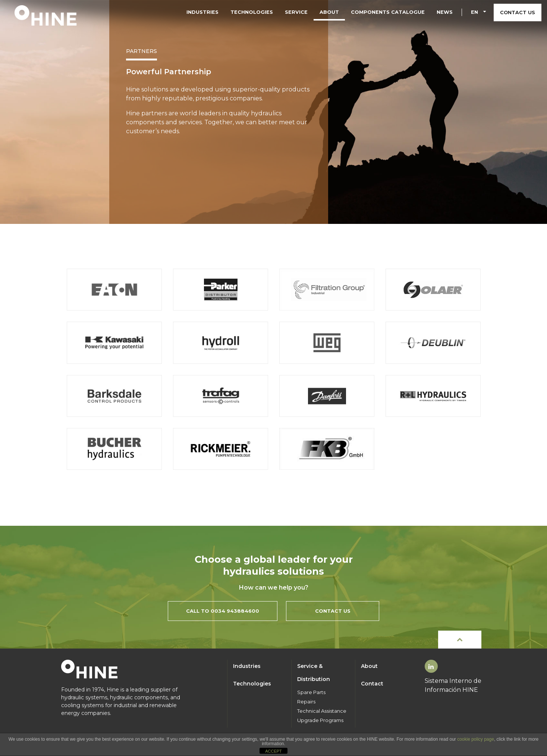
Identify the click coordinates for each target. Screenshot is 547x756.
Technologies (252, 12)
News (445, 12)
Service (296, 12)
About (329, 12)
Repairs (306, 702)
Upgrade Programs (320, 720)
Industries (202, 12)
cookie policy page (476, 739)
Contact (372, 684)
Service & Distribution (314, 673)
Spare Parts (311, 692)
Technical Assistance (322, 711)
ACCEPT (273, 751)
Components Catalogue (388, 12)
